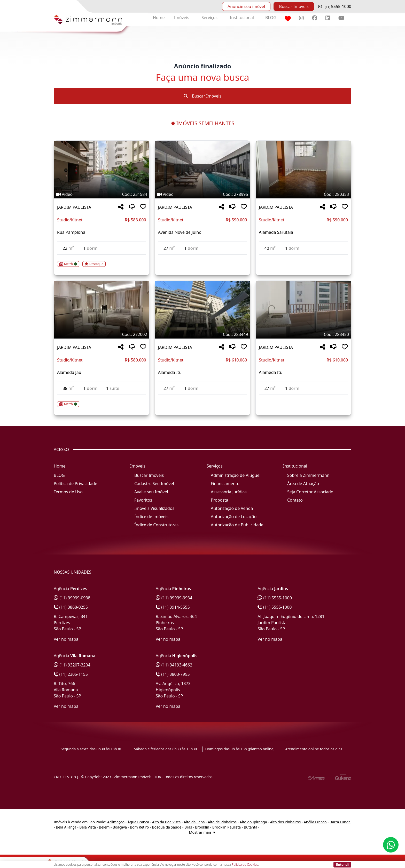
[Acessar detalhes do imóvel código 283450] (303, 398)
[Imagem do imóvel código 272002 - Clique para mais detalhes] (102, 310)
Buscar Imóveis (294, 6)
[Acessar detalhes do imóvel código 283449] (203, 398)
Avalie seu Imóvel (151, 492)
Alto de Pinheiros (222, 822)
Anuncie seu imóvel (246, 6)
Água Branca (138, 822)
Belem (104, 827)
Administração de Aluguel (236, 475)
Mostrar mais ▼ (202, 832)
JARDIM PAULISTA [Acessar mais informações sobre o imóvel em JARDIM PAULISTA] (74, 207)
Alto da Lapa (194, 822)
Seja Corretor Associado (310, 492)
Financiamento (225, 484)
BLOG (271, 18)
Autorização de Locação (234, 517)
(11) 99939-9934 (174, 598)
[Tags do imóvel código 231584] (102, 194)
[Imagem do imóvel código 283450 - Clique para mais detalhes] (303, 310)
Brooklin (202, 827)
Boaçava (120, 827)
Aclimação (116, 822)
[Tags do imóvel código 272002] (102, 334)
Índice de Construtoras (156, 525)
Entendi (342, 864)
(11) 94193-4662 (174, 665)
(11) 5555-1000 (275, 598)
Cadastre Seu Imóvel (154, 484)
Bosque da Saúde (167, 827)
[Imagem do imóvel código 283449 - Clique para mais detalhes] (203, 310)
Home (159, 18)
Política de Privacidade (75, 484)
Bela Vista (88, 827)
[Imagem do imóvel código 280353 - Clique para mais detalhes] (303, 170)
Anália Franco (315, 822)
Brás (188, 827)
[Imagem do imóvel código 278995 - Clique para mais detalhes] (203, 170)
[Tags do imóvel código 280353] (303, 194)
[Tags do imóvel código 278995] (203, 194)
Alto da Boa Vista (166, 822)
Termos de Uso (68, 492)
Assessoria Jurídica (229, 492)
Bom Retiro (139, 827)
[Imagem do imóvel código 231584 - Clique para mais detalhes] (102, 170)
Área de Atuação (303, 484)
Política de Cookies (245, 865)
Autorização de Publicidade (237, 525)
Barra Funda (340, 822)
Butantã (251, 827)
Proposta (220, 500)
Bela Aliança (66, 827)
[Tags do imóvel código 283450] (303, 334)
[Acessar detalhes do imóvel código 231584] (102, 261)
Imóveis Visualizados (154, 508)
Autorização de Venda (232, 508)
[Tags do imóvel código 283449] (203, 334)
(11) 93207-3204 (72, 665)
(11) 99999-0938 (72, 598)
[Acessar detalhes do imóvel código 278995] (203, 258)
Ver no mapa (66, 639)
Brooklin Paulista (227, 827)
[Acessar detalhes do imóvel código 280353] (303, 258)
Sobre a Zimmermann (308, 475)
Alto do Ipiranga (253, 822)
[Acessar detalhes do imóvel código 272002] (102, 401)
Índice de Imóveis (151, 517)
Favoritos (143, 500)
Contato (295, 500)
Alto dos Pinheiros (285, 822)
